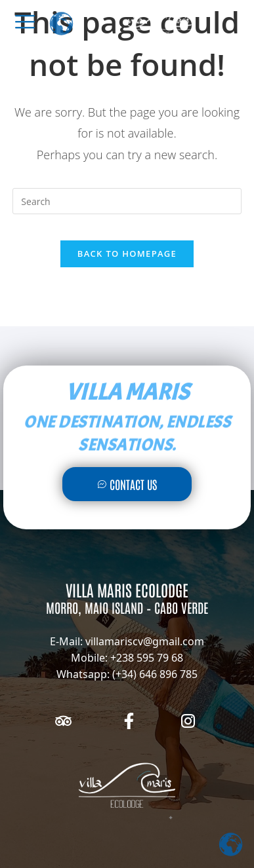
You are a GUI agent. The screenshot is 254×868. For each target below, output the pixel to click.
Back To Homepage (127, 254)
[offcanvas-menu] (25, 22)
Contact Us (127, 484)
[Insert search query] (127, 201)
